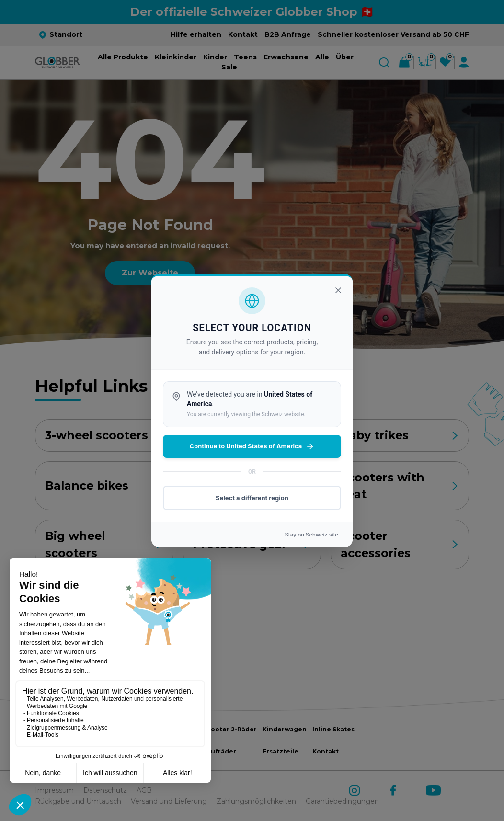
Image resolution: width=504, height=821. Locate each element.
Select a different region (252, 498)
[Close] (338, 290)
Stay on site (312, 535)
